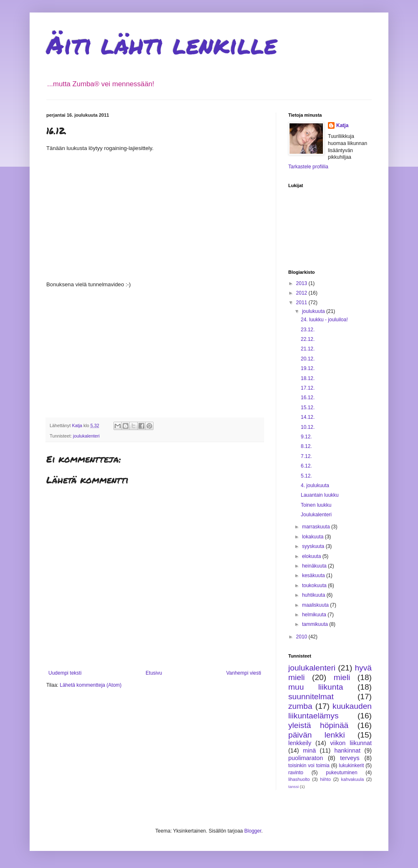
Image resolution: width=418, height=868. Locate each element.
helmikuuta (315, 615)
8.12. (306, 446)
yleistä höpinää (318, 725)
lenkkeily (300, 743)
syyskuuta (314, 546)
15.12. (308, 408)
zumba (300, 706)
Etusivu (154, 673)
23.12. (308, 330)
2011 (302, 303)
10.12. (308, 427)
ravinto (296, 773)
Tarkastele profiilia (308, 167)
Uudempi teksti (65, 673)
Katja (342, 125)
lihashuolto (299, 779)
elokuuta (312, 556)
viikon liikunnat (351, 743)
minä (309, 750)
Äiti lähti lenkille (162, 44)
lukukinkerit (351, 765)
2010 (302, 637)
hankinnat (347, 750)
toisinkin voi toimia (309, 765)
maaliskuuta (316, 605)
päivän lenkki (317, 735)
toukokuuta (315, 585)
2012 (302, 293)
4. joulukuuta (315, 485)
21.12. (308, 349)
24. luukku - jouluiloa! (324, 320)
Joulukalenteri (316, 515)
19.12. (308, 368)
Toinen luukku (316, 505)
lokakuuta (313, 537)
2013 (302, 283)
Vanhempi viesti (244, 673)
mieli (342, 677)
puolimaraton (306, 758)
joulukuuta (314, 311)
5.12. (306, 476)
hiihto (325, 779)
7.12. (306, 456)
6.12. (306, 466)
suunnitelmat (311, 697)
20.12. (308, 359)
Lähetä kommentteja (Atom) (91, 685)
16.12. (308, 398)
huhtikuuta (314, 595)
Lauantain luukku (320, 495)
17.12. (308, 388)
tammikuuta (316, 624)
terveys (350, 758)
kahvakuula (353, 779)
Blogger (253, 831)
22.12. (308, 339)
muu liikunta (316, 687)
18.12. (308, 378)
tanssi (293, 787)
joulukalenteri (86, 436)
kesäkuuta (314, 575)
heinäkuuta (315, 566)
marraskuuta (317, 527)
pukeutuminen (341, 773)
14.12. (308, 417)
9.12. (306, 437)
